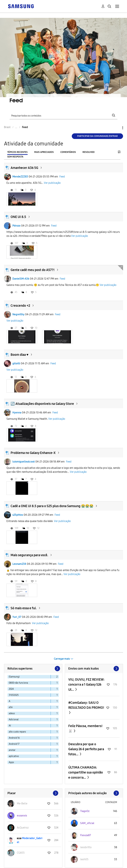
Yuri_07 (17, 617)
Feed (62, 177)
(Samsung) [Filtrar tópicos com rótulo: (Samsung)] (14, 677)
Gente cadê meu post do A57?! (33, 270)
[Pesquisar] (63, 115)
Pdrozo (16, 226)
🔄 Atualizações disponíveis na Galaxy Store (42, 404)
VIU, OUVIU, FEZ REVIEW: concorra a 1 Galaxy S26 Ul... (86, 685)
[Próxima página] (57, 669)
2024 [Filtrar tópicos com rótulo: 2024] (11, 689)
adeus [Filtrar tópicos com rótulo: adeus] (12, 713)
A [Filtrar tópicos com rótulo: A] (10, 701)
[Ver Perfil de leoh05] (84, 859)
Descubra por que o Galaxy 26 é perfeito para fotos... (86, 749)
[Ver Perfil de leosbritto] (86, 847)
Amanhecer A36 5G (24, 168)
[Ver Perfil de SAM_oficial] (87, 823)
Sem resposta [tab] (15, 157)
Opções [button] (117, 128)
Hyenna (17, 413)
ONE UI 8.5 (18, 217)
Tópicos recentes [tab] (17, 152)
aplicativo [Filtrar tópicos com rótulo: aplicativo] (14, 756)
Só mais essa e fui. (24, 608)
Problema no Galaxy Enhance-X (33, 453)
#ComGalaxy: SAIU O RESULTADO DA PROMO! (86, 705)
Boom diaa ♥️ (20, 355)
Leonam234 (19, 564)
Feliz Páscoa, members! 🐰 (85, 728)
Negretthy (18, 314)
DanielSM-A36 (21, 279)
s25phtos (18, 515)
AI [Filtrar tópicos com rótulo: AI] (10, 726)
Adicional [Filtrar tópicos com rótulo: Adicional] (14, 720)
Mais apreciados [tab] (44, 152)
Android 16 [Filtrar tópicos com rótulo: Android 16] (14, 738)
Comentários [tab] (68, 152)
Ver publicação (52, 183)
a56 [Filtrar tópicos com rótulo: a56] (11, 707)
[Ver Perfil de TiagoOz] (85, 811)
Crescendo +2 (20, 306)
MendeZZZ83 (20, 177)
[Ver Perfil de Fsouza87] (86, 835)
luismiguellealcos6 (24, 462)
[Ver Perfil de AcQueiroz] (23, 828)
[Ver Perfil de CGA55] (21, 853)
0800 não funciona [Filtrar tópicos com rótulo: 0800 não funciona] (18, 683)
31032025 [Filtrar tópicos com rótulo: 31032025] (14, 695)
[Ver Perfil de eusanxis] (22, 816)
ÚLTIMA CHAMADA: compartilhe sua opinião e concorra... (86, 772)
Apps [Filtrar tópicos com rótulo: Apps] (11, 762)
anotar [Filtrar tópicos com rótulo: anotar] (12, 750)
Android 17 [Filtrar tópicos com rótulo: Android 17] (14, 744)
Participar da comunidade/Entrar (97, 136)
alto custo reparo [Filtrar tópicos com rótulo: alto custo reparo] (17, 732)
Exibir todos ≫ (94, 669)
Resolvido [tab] (89, 152)
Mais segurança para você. (29, 555)
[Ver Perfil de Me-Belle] (22, 803)
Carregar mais (62, 659)
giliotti (16, 363)
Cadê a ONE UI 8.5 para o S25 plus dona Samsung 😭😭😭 (52, 506)
